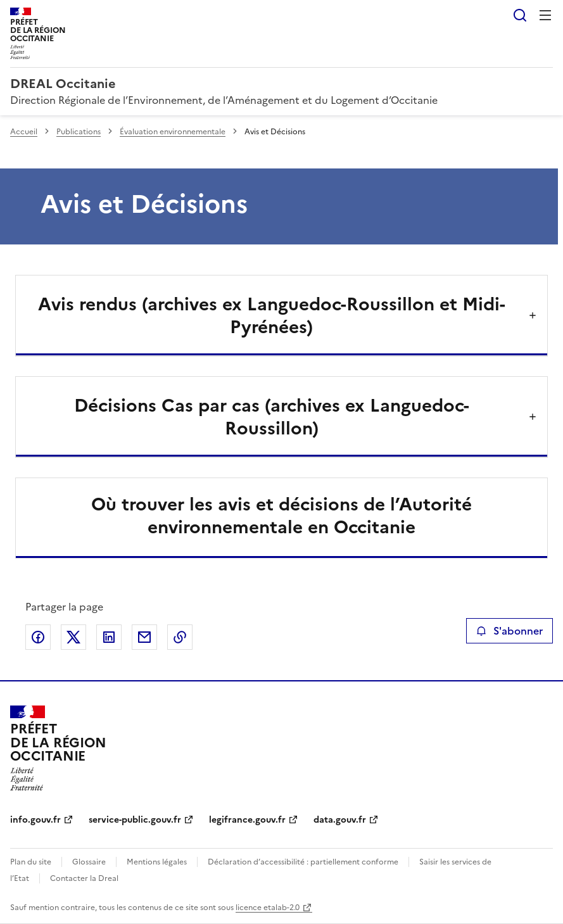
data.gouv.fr (340, 820)
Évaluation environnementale (173, 132)
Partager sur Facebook (38, 637)
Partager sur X (73, 637)
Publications (79, 132)
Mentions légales (157, 862)
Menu (545, 15)
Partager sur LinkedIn (109, 637)
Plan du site (31, 862)
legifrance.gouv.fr (247, 820)
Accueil (24, 132)
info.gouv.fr (35, 820)
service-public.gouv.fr (135, 820)
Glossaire (89, 862)
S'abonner (509, 631)
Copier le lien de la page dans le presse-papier (180, 637)
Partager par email (144, 637)
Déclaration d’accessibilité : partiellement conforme (303, 862)
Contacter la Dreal (84, 878)
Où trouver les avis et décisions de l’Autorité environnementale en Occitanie (281, 516)
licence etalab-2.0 (268, 908)
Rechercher (520, 15)
